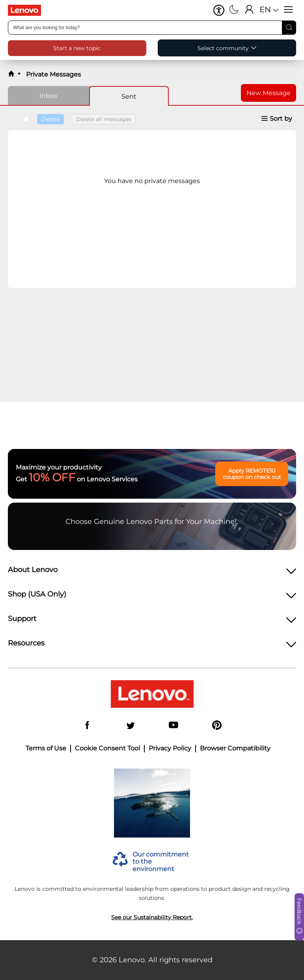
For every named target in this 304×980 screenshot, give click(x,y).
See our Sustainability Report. (152, 917)
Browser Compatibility (235, 748)
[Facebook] (87, 726)
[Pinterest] (217, 726)
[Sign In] (249, 10)
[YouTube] (173, 726)
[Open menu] (288, 10)
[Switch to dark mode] (234, 10)
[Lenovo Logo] (28, 10)
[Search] (289, 28)
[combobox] (152, 28)
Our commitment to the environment (161, 862)
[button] (219, 10)
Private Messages (53, 74)
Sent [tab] (129, 96)
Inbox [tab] (48, 96)
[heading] (152, 572)
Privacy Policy (170, 748)
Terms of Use (46, 748)
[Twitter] (131, 726)
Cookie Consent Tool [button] (107, 748)
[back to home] (11, 74)
